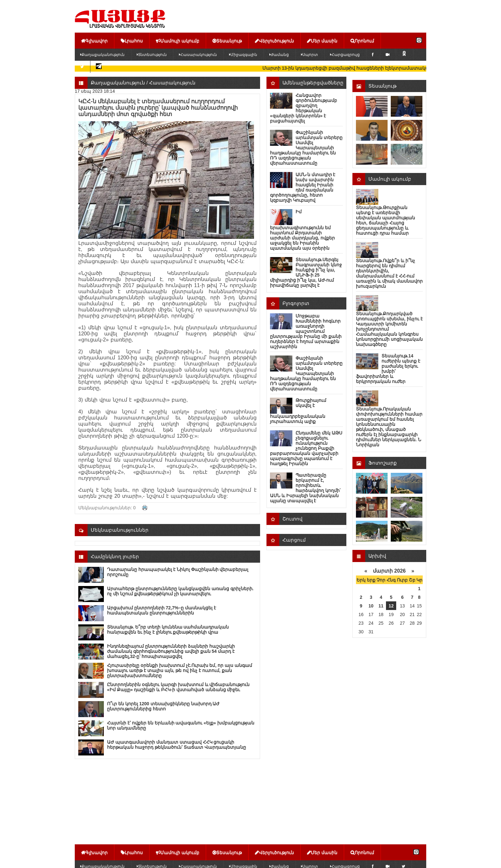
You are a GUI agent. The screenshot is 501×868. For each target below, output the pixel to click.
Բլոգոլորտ (296, 303)
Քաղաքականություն (102, 55)
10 (371, 606)
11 (381, 606)
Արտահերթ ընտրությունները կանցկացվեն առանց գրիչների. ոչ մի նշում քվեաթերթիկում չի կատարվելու (180, 591)
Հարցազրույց (345, 55)
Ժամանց (279, 55)
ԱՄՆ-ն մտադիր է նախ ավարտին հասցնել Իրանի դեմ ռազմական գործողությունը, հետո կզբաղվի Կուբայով (303, 187)
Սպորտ (309, 55)
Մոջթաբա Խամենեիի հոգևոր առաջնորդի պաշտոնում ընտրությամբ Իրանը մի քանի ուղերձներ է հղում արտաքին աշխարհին (306, 331)
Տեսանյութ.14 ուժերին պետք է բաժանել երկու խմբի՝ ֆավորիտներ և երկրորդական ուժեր (388, 369)
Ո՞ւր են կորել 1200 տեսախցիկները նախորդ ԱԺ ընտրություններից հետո (163, 706)
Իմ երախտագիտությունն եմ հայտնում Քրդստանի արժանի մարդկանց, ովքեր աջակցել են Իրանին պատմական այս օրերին (302, 230)
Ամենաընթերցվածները (313, 83)
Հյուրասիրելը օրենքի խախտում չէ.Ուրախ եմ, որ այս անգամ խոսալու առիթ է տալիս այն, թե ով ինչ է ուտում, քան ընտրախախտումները (180, 670)
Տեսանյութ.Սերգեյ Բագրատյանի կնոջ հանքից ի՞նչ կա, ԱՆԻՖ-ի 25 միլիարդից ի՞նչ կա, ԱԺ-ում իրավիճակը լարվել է (306, 272)
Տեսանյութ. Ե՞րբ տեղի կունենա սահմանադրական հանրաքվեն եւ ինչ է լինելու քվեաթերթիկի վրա (168, 629)
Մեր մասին (322, 41)
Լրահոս (132, 41)
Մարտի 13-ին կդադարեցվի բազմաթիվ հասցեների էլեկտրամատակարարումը (369, 68)
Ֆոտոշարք (383, 463)
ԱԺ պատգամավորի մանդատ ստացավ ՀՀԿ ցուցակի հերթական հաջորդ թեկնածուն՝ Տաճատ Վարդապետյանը (177, 745)
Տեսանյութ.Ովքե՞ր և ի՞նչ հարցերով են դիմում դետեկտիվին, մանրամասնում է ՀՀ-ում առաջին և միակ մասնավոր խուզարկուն (389, 273)
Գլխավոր (94, 41)
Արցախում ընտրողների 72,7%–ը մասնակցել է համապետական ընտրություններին (162, 610)
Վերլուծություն (274, 41)
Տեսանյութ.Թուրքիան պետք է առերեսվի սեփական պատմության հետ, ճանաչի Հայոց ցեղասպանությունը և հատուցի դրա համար (385, 220)
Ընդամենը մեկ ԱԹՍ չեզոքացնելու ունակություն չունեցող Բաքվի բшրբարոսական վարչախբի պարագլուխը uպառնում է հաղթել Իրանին (306, 448)
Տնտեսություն (152, 55)
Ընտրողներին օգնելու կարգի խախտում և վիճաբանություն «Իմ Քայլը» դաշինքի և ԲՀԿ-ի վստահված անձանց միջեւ (178, 687)
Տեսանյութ (227, 41)
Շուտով (293, 519)
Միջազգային (243, 55)
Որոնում (362, 41)
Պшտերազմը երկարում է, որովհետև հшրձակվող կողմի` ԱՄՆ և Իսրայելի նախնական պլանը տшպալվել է (305, 488)
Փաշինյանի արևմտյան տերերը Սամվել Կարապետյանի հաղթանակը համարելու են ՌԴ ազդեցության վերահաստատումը (306, 148)
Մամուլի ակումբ (178, 41)
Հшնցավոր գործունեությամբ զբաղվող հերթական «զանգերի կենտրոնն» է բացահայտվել (304, 108)
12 (391, 606)
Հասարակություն (198, 55)
